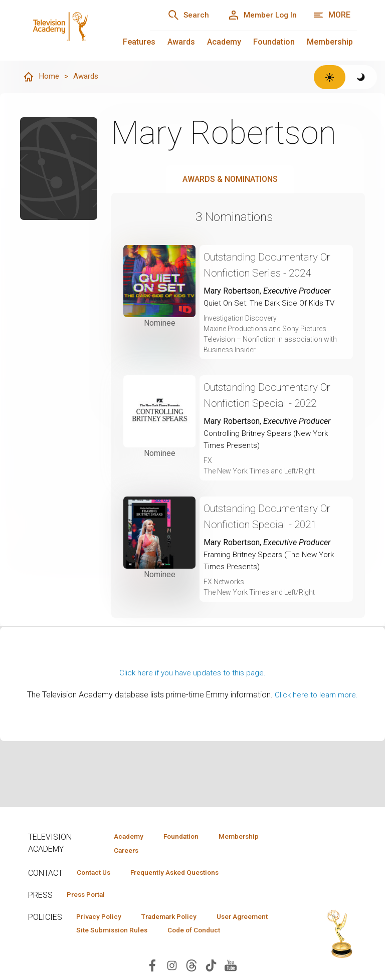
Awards (181, 42)
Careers (124, 851)
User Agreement (105, 933)
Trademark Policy (178, 918)
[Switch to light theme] (330, 77)
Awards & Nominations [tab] (230, 180)
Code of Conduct (106, 947)
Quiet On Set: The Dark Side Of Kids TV (271, 303)
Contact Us (96, 873)
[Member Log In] (259, 15)
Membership (330, 42)
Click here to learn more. (317, 695)
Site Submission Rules (192, 933)
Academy (224, 42)
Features (139, 42)
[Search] (180, 15)
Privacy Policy (102, 918)
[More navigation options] (332, 15)
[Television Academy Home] (79, 30)
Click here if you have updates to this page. (192, 673)
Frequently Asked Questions (183, 873)
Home (41, 77)
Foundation (274, 42)
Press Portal (89, 896)
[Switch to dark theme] (361, 77)
